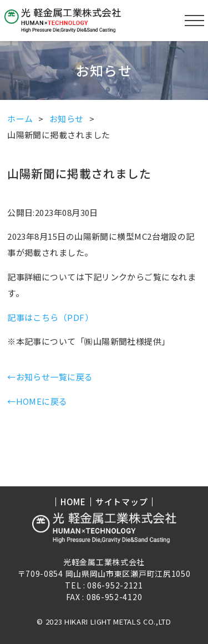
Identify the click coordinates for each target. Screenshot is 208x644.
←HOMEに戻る (37, 401)
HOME (73, 502)
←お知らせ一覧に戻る (50, 377)
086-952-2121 (115, 585)
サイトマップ (122, 502)
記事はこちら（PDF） (50, 317)
